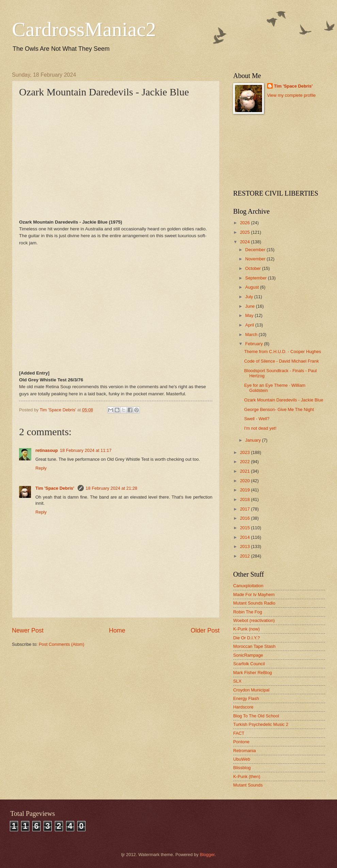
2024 (245, 242)
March (252, 334)
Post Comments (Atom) (62, 644)
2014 (245, 537)
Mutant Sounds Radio (254, 603)
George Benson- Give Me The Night (279, 409)
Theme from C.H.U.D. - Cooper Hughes (283, 352)
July (250, 297)
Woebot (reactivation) (254, 620)
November (256, 259)
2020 (245, 481)
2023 (245, 452)
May (250, 315)
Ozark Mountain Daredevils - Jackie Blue (284, 400)
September (256, 278)
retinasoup (47, 450)
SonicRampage (248, 655)
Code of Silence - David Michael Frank (282, 361)
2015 (245, 528)
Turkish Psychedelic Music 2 (261, 724)
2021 (245, 471)
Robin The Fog (248, 612)
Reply (41, 468)
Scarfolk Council (249, 664)
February (254, 344)
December (256, 250)
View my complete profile (292, 95)
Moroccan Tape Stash (254, 646)
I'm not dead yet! (260, 428)
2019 (245, 490)
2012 (245, 556)
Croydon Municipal (251, 690)
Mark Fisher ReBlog (253, 673)
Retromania (245, 751)
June (251, 306)
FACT (239, 733)
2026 (245, 223)
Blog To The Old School (256, 716)
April (250, 325)
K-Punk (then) (247, 776)
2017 (245, 509)
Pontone (241, 742)
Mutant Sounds (248, 785)
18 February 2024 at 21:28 (112, 488)
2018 (245, 499)
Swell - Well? (257, 419)
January (253, 440)
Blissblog (242, 768)
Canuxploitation (248, 586)
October (253, 268)
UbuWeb (242, 759)
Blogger (207, 855)
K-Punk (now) (246, 629)
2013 (245, 546)
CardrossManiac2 (84, 29)
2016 (245, 518)
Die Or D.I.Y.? (246, 638)
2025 (245, 232)
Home (117, 630)
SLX (237, 681)
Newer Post (28, 630)
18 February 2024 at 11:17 (86, 450)
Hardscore (243, 707)
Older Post (205, 630)
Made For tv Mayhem (254, 595)
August (253, 287)
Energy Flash (246, 698)
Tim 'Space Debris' (55, 488)
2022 (245, 462)
